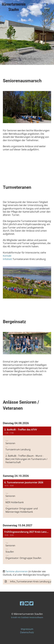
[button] (27, 447)
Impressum (27, 629)
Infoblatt (7, 259)
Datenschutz (27, 632)
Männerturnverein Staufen (14, 7)
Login (34, 7)
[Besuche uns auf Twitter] (31, 603)
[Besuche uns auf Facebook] (22, 603)
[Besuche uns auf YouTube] (27, 603)
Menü (47, 7)
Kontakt (7, 256)
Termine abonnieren (17, 571)
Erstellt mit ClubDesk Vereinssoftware (27, 617)
